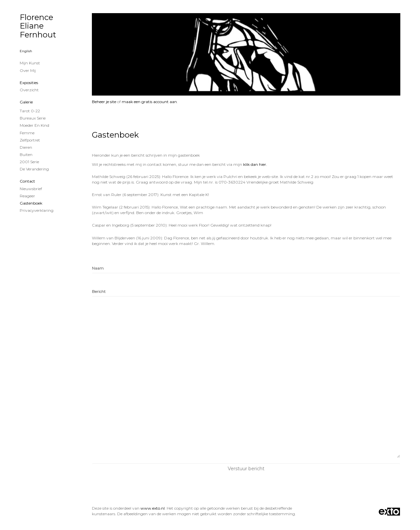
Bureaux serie (33, 118)
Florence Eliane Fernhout (38, 26)
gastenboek (31, 203)
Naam (98, 268)
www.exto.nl (153, 508)
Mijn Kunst (30, 63)
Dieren (26, 147)
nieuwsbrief (31, 189)
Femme (27, 133)
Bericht (99, 291)
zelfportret (30, 140)
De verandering (34, 169)
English (26, 51)
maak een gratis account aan (149, 102)
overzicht (29, 90)
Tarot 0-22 (30, 111)
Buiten (26, 155)
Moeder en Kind (34, 125)
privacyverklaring (37, 210)
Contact (27, 181)
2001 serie (29, 162)
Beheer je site (104, 102)
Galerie (26, 102)
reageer (27, 196)
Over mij (28, 70)
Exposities (29, 83)
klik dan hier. (255, 164)
